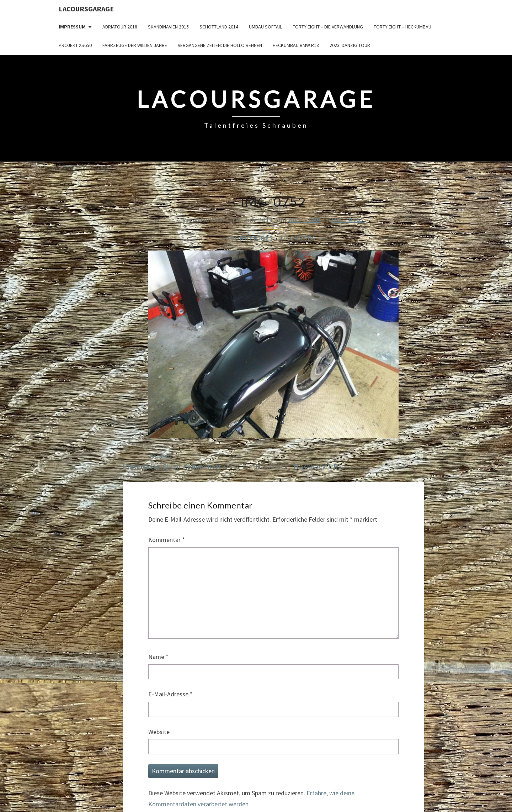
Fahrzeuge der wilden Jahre (135, 45)
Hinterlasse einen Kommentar (172, 466)
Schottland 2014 (219, 27)
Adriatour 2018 (120, 27)
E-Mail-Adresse (170, 694)
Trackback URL (317, 466)
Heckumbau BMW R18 (296, 45)
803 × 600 (305, 220)
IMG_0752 (348, 220)
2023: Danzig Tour (350, 45)
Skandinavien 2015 (168, 27)
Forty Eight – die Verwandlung (328, 27)
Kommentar (167, 540)
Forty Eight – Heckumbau (402, 27)
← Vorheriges (247, 238)
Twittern (160, 456)
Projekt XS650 (75, 45)
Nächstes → (303, 238)
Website (159, 732)
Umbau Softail (265, 27)
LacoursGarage (86, 9)
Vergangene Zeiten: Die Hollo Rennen (220, 45)
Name (158, 657)
